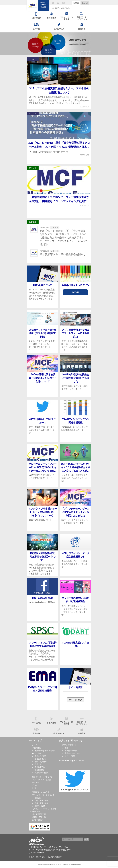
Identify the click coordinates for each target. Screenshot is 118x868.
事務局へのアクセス (37, 857)
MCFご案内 (37, 753)
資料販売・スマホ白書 (41, 792)
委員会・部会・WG (72, 753)
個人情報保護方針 (39, 814)
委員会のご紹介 (40, 756)
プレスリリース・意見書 (42, 780)
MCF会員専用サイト (70, 745)
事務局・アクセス (39, 817)
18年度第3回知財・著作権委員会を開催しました (63, 256)
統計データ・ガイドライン (42, 777)
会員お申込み (40, 767)
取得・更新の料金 (41, 803)
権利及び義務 (40, 806)
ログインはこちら (62, 8)
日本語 (76, 3)
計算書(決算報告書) (42, 773)
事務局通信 (36, 748)
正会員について (40, 759)
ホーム (35, 745)
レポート (36, 788)
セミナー (36, 782)
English (85, 3)
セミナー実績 (70, 756)
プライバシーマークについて (43, 795)
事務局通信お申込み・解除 (45, 751)
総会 (66, 748)
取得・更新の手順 (41, 801)
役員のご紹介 (40, 770)
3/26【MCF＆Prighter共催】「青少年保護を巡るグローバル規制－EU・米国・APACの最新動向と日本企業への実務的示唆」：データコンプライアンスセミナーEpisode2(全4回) (63, 238)
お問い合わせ (37, 820)
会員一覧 (38, 764)
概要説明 (38, 798)
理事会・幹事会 (71, 751)
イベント (36, 785)
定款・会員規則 (40, 762)
